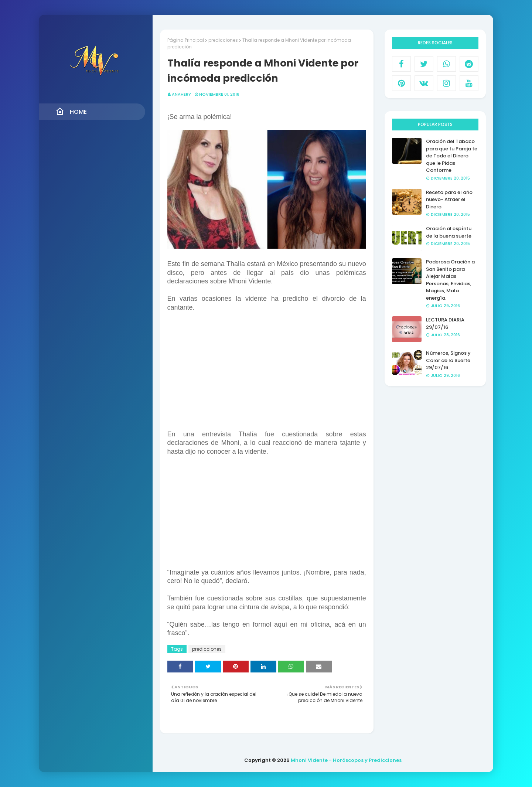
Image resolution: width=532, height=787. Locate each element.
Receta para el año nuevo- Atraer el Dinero (449, 200)
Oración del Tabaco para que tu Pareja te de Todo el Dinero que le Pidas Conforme (452, 156)
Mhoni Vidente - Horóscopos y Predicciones (346, 760)
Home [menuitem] (71, 112)
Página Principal (186, 40)
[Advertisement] (267, 517)
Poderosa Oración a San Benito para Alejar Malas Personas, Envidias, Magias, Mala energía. (450, 280)
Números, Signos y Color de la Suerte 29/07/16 (448, 360)
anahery (181, 94)
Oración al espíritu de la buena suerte (449, 232)
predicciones (223, 40)
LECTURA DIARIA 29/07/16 (445, 323)
